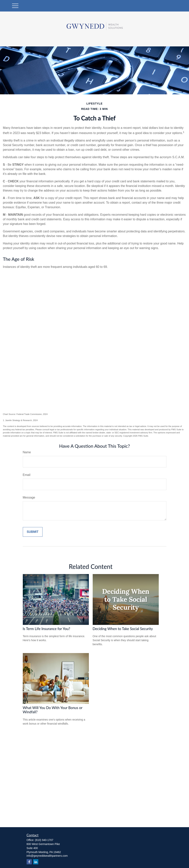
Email (27, 475)
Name (27, 452)
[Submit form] (33, 532)
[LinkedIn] (36, 862)
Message (29, 497)
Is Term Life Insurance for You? (47, 629)
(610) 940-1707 (44, 840)
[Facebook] (29, 862)
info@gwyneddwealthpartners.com (47, 856)
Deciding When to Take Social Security (123, 629)
